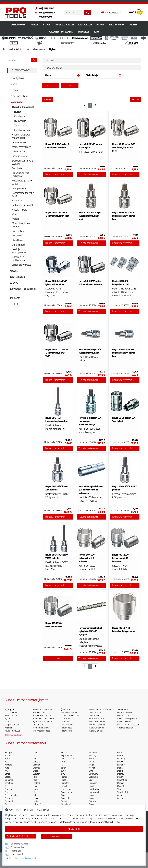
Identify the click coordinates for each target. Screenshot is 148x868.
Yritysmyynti (45, 17)
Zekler (120, 798)
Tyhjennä (50, 86)
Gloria (36, 792)
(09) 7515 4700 (44, 9)
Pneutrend (94, 792)
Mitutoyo (93, 756)
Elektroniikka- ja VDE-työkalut (23, 162)
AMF (7, 771)
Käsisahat (17, 201)
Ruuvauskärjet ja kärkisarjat (20, 175)
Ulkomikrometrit (125, 713)
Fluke (35, 786)
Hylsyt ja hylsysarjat (35, 49)
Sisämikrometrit (96, 719)
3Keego (8, 753)
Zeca (119, 795)
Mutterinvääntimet (70, 713)
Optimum (93, 774)
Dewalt (36, 759)
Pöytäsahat (94, 716)
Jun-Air (64, 771)
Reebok (92, 801)
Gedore (36, 789)
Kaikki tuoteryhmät (13, 735)
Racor (92, 795)
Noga (91, 765)
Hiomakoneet (11, 716)
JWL (63, 774)
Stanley (121, 771)
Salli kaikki (74, 829)
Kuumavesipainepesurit (44, 719)
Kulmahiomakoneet (42, 716)
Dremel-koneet (12, 713)
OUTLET (97, 32)
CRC (35, 756)
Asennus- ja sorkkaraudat (19, 259)
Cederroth (9, 801)
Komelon (65, 783)
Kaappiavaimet (20, 188)
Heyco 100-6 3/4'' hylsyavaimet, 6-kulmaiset (87, 558)
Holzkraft (37, 804)
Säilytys (133, 25)
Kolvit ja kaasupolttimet (20, 251)
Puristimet (17, 236)
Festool (36, 783)
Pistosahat (66, 722)
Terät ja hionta (117, 25)
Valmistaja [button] (104, 75)
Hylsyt (18, 112)
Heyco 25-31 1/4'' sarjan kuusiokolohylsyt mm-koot (90, 216)
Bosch (7, 786)
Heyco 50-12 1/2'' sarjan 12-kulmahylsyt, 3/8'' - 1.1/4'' (57, 353)
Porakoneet (66, 728)
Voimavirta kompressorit (129, 725)
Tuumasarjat (21, 126)
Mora (91, 759)
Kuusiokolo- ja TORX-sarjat (22, 182)
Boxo (7, 792)
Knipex (64, 780)
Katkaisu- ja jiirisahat (42, 710)
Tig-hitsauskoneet (97, 725)
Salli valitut (56, 836)
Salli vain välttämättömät (18, 836)
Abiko (7, 756)
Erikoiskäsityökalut (21, 265)
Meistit (15, 219)
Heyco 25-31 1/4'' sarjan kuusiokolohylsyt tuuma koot (124, 216)
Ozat (91, 780)
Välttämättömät (19, 844)
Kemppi (64, 777)
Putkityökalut (19, 231)
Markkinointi (17, 854)
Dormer (36, 765)
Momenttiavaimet (21, 147)
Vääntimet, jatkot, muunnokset (21, 136)
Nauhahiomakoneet (70, 716)
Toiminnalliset (18, 847)
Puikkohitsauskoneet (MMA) (102, 710)
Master (64, 795)
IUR (62, 765)
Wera (120, 789)
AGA (7, 762)
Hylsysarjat (20, 121)
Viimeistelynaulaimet (127, 722)
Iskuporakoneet (12, 725)
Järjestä (47, 99)
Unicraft (121, 786)
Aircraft (8, 765)
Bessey (8, 777)
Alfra (7, 768)
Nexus (92, 762)
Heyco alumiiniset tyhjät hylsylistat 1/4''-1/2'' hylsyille (90, 631)
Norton (92, 768)
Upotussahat (123, 716)
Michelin (93, 753)
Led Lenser (66, 789)
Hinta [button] (62, 75)
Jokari (64, 768)
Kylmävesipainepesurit (43, 722)
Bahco (7, 774)
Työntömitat (123, 710)
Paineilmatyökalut (64, 25)
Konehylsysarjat (22, 130)
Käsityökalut (85, 25)
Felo (35, 780)
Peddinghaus (95, 789)
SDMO (120, 762)
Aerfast (8, 759)
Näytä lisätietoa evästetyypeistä (21, 858)
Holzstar (65, 753)
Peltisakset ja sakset (22, 205)
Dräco (36, 771)
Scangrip (121, 759)
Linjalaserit (38, 725)
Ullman (121, 783)
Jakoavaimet (18, 152)
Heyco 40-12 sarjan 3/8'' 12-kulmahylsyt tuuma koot (124, 148)
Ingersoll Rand (68, 759)
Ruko (119, 753)
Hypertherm (67, 756)
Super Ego (122, 780)
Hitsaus (46, 25)
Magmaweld (67, 792)
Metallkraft (66, 804)
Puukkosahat (95, 713)
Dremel (36, 768)
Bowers (8, 789)
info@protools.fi (44, 13)
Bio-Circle (9, 780)
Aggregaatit (10, 710)
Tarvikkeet (84, 32)
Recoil (92, 798)
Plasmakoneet (68, 725)
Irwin (63, 762)
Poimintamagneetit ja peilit (23, 195)
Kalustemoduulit (12, 731)
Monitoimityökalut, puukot (21, 225)
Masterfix (65, 798)
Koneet (35, 25)
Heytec (36, 801)
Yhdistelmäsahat (125, 728)
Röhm (120, 756)
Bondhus (9, 783)
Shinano (121, 765)
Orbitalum (94, 777)
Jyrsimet (9, 728)
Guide (35, 795)
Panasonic (94, 783)
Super (120, 777)
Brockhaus (9, 798)
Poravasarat (67, 731)
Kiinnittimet (18, 240)
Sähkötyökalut (19, 25)
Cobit (35, 753)
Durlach (36, 774)
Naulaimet (66, 719)
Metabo (64, 801)
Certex (8, 804)
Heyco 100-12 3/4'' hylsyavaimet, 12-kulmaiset (121, 558)
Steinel (120, 774)
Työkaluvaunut (96, 731)
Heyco (36, 798)
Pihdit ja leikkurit (20, 156)
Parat (92, 786)
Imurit (7, 722)
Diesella (36, 762)
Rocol (92, 804)
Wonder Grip (123, 792)
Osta (58, 659)
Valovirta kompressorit (128, 719)
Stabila (120, 768)
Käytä (70, 86)
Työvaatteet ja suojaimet (61, 32)
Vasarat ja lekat (20, 210)
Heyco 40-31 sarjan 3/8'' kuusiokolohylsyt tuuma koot (124, 353)
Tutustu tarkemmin (55, 175)
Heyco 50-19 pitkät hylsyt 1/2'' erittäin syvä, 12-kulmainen (91, 490)
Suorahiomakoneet (98, 722)
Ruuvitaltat (18, 168)
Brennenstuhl (11, 795)
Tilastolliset (16, 851)
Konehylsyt (20, 116)
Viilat (15, 214)
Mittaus (100, 25)
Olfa (91, 771)
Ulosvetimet (18, 245)
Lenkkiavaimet (19, 142)
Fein (35, 777)
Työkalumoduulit (97, 728)
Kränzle (65, 786)
